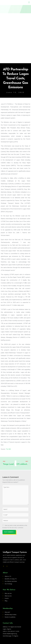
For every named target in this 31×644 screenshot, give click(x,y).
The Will (8, 449)
